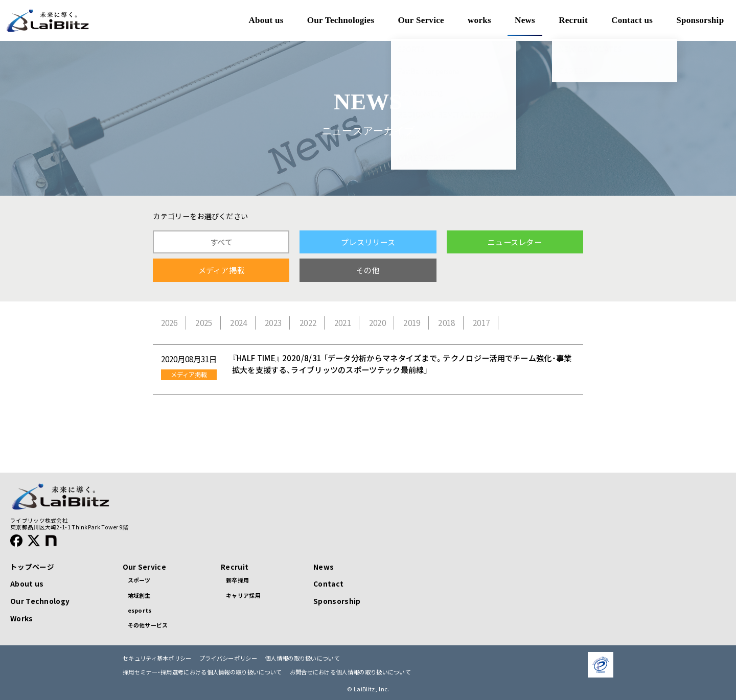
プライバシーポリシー (228, 658)
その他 (368, 270)
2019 (412, 323)
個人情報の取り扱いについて (302, 658)
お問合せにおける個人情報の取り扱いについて (350, 672)
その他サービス (148, 625)
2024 (238, 323)
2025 (204, 323)
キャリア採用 (243, 595)
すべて (221, 242)
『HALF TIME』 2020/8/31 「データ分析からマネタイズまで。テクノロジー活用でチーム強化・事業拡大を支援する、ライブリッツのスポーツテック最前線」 (402, 364)
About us (27, 584)
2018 (446, 323)
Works (22, 618)
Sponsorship (337, 601)
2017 (481, 323)
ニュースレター (515, 242)
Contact (328, 584)
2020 (377, 323)
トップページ (32, 567)
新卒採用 (237, 580)
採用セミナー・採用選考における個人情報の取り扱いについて (202, 672)
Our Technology (40, 601)
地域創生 (139, 595)
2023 (273, 323)
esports (140, 610)
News (324, 567)
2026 (169, 323)
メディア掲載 (222, 270)
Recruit (235, 567)
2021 (343, 323)
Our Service (144, 567)
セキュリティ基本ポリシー (157, 658)
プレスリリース (368, 242)
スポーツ (139, 580)
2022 (308, 323)
